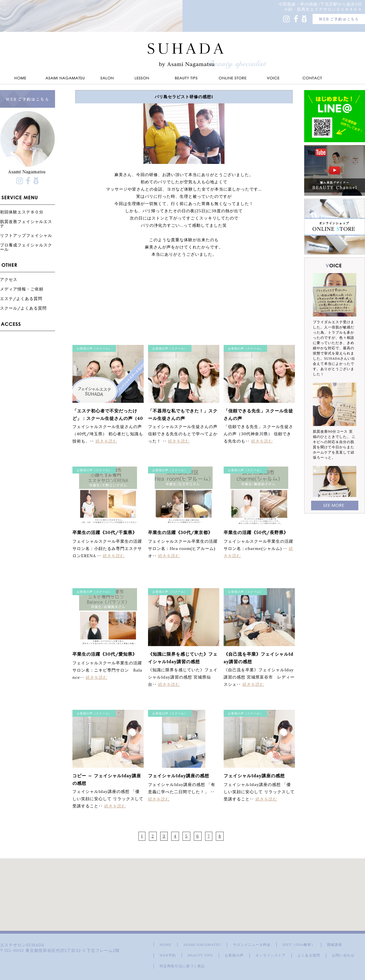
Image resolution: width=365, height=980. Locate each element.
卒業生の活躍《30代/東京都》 (180, 532)
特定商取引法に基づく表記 (182, 966)
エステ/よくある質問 (21, 298)
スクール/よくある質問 (23, 308)
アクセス (9, 279)
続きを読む (106, 441)
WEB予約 (168, 955)
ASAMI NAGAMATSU (202, 945)
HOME (166, 945)
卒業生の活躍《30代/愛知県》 (105, 654)
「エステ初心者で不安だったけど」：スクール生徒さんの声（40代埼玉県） (108, 418)
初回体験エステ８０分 (22, 212)
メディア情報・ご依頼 (22, 289)
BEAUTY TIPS (200, 955)
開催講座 (335, 945)
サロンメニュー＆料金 (252, 945)
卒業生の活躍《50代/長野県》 (256, 532)
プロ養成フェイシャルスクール (26, 247)
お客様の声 (234, 955)
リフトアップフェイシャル (26, 235)
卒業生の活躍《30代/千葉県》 (105, 532)
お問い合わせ (343, 955)
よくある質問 (309, 955)
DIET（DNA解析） (299, 945)
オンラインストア (271, 955)
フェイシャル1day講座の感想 (179, 776)
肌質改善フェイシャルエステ (26, 224)
